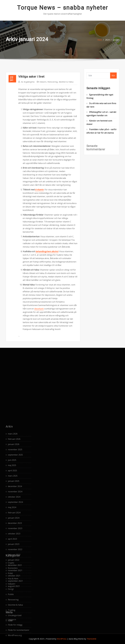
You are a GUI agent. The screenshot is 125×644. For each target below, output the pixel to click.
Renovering (53, 185)
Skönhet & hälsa (66, 185)
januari (116, 43)
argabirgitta (28, 185)
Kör (113, 78)
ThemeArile (91, 639)
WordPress (62, 639)
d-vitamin (39, 293)
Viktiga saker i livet (31, 180)
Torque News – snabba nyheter (63, 8)
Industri (43, 185)
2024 (107, 43)
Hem (100, 43)
